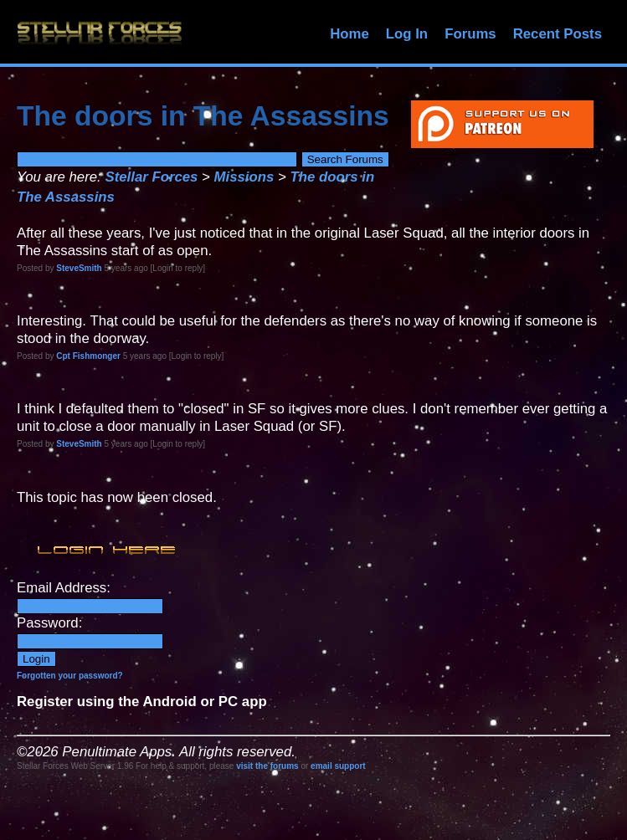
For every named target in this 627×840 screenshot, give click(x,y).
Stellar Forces (151, 177)
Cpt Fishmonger (88, 356)
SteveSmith (79, 268)
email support (338, 766)
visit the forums (267, 766)
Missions (244, 177)
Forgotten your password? (70, 676)
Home (349, 34)
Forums (470, 34)
